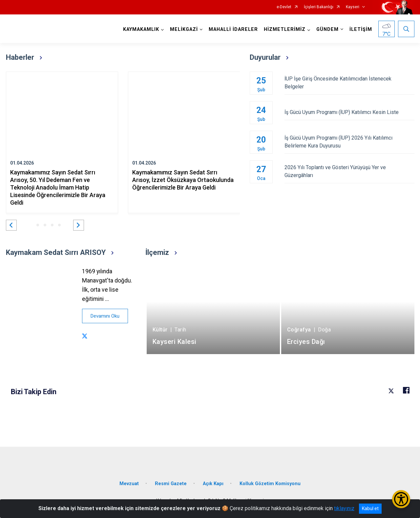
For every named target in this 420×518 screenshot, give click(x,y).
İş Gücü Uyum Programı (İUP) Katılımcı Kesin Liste (349, 112)
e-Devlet (284, 7)
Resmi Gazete (171, 484)
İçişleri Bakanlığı (319, 7)
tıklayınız (344, 508)
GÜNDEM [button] (327, 29)
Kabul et (370, 508)
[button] (11, 225)
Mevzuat (129, 484)
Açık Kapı (213, 484)
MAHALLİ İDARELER (233, 29)
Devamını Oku (105, 316)
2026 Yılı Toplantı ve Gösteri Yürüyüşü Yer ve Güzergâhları (349, 171)
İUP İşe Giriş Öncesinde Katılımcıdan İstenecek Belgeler (349, 83)
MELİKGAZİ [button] (184, 29)
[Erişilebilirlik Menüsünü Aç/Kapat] (401, 499)
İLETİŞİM (361, 29)
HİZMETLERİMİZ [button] (285, 29)
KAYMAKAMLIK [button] (141, 29)
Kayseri (353, 7)
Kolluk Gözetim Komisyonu (270, 484)
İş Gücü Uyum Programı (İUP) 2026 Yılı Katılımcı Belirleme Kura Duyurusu (349, 142)
